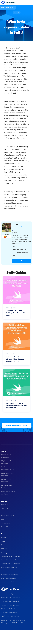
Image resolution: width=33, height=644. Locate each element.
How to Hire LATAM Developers (7, 474)
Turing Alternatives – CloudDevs (10, 564)
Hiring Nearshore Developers (10, 575)
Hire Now (4, 512)
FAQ (3, 519)
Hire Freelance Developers (9, 567)
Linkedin (4, 545)
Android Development (22, 253)
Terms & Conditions (7, 523)
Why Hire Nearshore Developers (7, 462)
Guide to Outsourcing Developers (11, 605)
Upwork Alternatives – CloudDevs (11, 560)
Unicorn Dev (5, 505)
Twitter (3, 541)
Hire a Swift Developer (17, 426)
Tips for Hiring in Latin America (10, 616)
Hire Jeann (21, 261)
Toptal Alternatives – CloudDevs (11, 556)
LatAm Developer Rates (8, 571)
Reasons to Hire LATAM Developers (8, 493)
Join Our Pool (5, 508)
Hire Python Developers (8, 594)
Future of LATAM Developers (6, 481)
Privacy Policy (5, 527)
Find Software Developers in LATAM (7, 468)
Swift (3, 8)
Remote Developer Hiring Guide (7, 456)
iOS (14, 253)
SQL (14, 256)
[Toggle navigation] (30, 3)
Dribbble (4, 537)
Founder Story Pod (8, 516)
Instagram (4, 549)
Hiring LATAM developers (9, 578)
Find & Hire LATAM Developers (7, 487)
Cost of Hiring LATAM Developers (11, 598)
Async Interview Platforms (9, 582)
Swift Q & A (10, 8)
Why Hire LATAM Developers (10, 609)
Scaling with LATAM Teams (9, 612)
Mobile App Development (19, 250)
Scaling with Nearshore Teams (10, 602)
